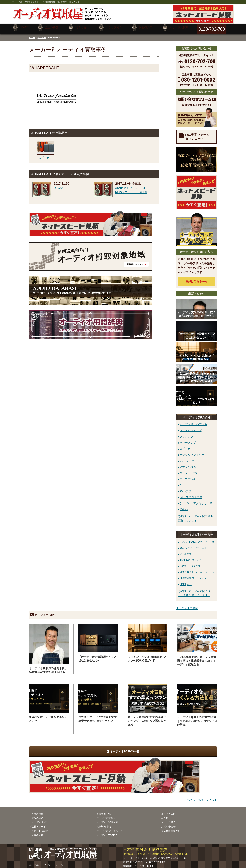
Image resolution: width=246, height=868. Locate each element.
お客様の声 (37, 833)
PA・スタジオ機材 (191, 495)
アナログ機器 (188, 464)
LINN (185, 582)
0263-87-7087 (180, 855)
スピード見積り (40, 828)
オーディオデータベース (110, 828)
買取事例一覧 (104, 811)
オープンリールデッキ (193, 422)
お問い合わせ (168, 824)
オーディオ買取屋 (187, 606)
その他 (184, 507)
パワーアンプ (188, 440)
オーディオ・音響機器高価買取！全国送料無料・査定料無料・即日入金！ (46, 2)
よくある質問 (168, 811)
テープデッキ (188, 476)
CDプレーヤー (188, 458)
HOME (32, 35)
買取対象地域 (104, 824)
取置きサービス (40, 824)
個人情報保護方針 (171, 828)
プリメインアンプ (190, 428)
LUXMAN (193, 576)
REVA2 (58, 185)
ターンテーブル (189, 470)
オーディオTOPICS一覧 (125, 749)
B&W (192, 563)
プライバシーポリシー (54, 863)
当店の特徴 (37, 811)
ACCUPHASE (197, 539)
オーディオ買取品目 (107, 820)
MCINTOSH (197, 569)
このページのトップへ (200, 797)
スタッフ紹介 (168, 820)
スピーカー (186, 446)
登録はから (196, 279)
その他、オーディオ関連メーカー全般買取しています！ (195, 591)
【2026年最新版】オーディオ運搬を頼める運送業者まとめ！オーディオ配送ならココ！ (197, 658)
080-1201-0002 (157, 859)
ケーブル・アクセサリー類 (196, 501)
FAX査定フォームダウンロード (197, 134)
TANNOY (190, 557)
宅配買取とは (181, 851)
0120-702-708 (150, 855)
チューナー (186, 482)
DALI (185, 551)
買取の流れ (37, 815)
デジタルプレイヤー (192, 452)
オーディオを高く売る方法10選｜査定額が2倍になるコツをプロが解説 (197, 718)
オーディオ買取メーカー (110, 815)
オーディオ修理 (40, 820)
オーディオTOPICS (107, 833)
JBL (193, 545)
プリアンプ (186, 434)
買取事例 (42, 35)
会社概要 (166, 815)
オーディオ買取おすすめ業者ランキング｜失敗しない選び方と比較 (147, 718)
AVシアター (187, 489)
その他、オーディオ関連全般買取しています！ (195, 516)
